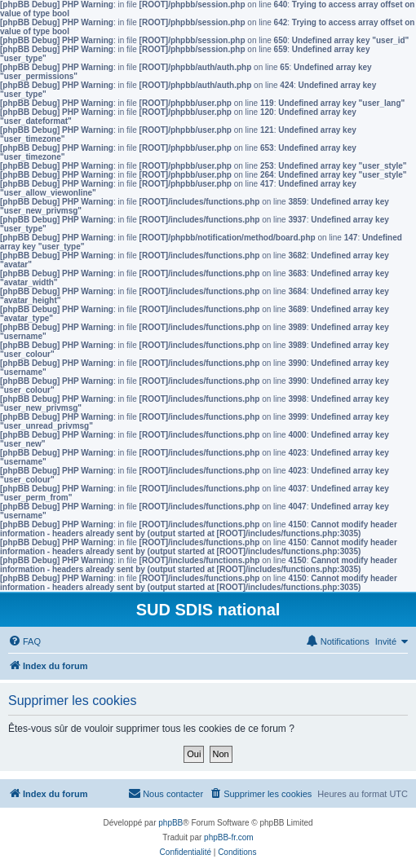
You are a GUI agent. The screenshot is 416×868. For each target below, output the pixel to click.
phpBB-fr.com (229, 837)
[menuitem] (24, 641)
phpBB (170, 823)
